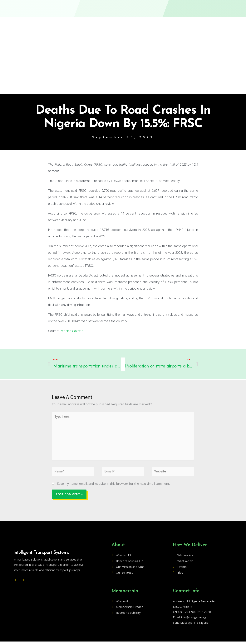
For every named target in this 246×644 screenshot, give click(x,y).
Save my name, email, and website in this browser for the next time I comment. (113, 486)
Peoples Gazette (71, 331)
